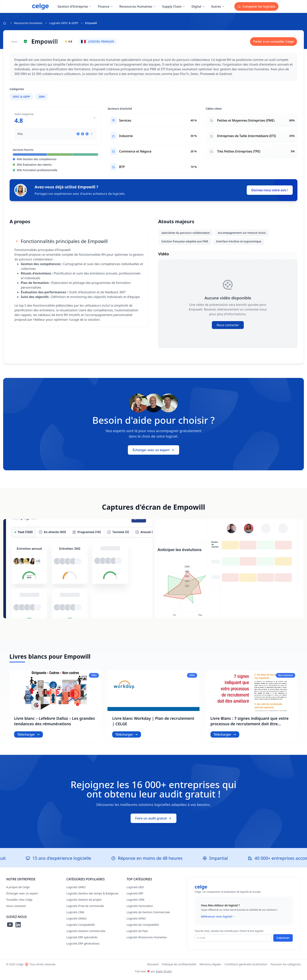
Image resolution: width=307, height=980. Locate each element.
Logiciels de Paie (137, 934)
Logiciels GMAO (76, 922)
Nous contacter (228, 329)
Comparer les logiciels (256, 6)
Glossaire (153, 968)
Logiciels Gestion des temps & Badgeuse (92, 897)
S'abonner (283, 941)
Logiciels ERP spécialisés (82, 941)
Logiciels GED (135, 891)
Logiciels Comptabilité (81, 928)
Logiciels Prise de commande (85, 909)
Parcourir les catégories (286, 968)
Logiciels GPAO (76, 891)
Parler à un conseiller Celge (274, 42)
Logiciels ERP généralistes (83, 947)
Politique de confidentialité (179, 968)
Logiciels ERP (135, 897)
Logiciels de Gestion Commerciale (148, 916)
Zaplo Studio (164, 975)
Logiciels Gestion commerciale (86, 934)
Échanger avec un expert (153, 453)
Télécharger (28, 738)
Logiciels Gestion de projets (84, 903)
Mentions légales (210, 968)
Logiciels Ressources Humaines (147, 941)
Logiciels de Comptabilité (143, 928)
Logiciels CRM (75, 916)
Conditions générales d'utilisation (246, 968)
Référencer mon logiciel (218, 920)
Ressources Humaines (28, 23)
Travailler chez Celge (19, 903)
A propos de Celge (18, 891)
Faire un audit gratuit (154, 822)
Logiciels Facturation (140, 909)
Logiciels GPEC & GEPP (64, 23)
